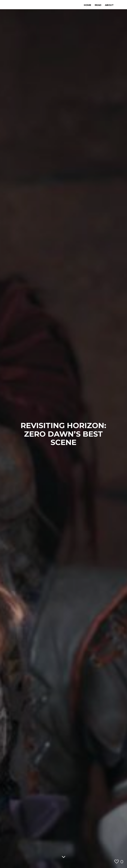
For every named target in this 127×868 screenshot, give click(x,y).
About (109, 5)
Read (98, 5)
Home (88, 5)
